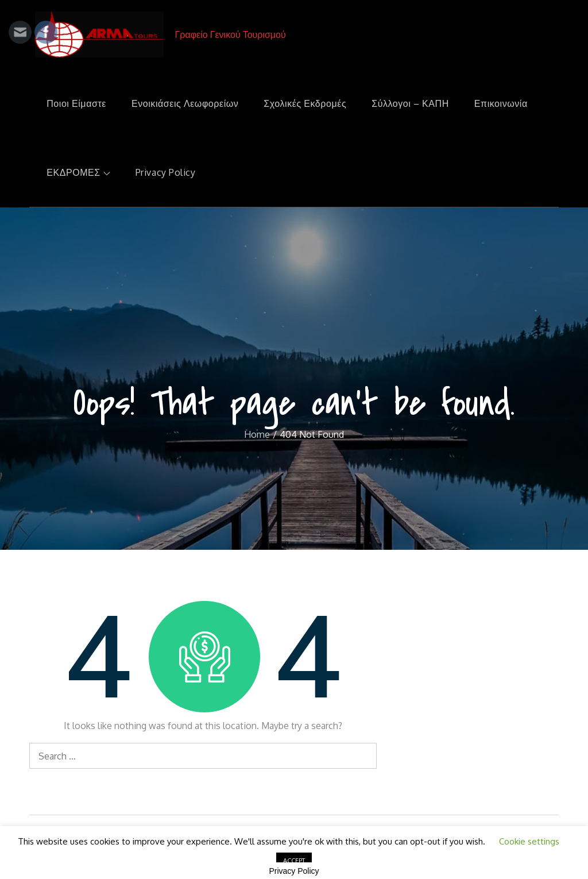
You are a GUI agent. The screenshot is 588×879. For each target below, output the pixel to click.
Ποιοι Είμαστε (76, 103)
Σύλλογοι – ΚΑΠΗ (410, 103)
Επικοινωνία (501, 103)
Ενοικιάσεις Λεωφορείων (185, 103)
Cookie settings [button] (529, 841)
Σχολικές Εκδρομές (305, 103)
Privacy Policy (166, 172)
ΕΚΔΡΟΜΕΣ (78, 172)
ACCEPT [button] (294, 861)
